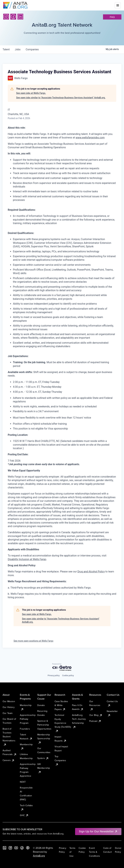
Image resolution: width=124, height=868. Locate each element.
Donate (41, 705)
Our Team (8, 713)
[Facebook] (13, 17)
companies (32, 49)
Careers (9, 760)
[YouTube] (16, 848)
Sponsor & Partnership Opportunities (44, 725)
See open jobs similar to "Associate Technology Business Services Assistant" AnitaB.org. (61, 98)
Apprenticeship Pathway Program (28, 719)
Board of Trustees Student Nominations (9, 737)
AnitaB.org (39, 856)
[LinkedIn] (20, 17)
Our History (9, 707)
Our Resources (95, 705)
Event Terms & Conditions (94, 852)
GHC (24, 815)
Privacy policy (54, 676)
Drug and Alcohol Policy (91, 572)
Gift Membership (44, 768)
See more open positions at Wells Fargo (33, 641)
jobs (18, 49)
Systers (43, 758)
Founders (25, 729)
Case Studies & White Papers (61, 705)
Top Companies (60, 760)
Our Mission (9, 701)
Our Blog (96, 715)
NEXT (23, 782)
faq (112, 17)
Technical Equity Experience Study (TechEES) (63, 723)
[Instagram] (6, 17)
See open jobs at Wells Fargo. (31, 93)
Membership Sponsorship (44, 739)
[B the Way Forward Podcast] (28, 848)
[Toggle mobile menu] (118, 5)
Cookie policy (68, 676)
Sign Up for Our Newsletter (98, 831)
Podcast (95, 721)
